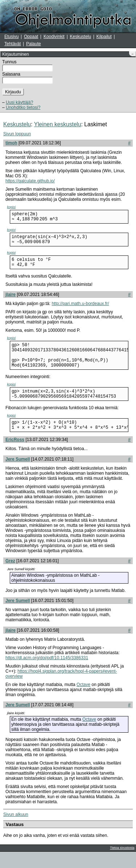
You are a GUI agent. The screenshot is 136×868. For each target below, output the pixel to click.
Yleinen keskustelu (58, 124)
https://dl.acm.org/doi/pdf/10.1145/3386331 (47, 674)
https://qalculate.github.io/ (30, 181)
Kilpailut (104, 37)
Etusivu (11, 37)
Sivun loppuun (17, 134)
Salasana (11, 74)
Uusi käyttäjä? (19, 102)
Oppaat (31, 37)
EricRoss (15, 456)
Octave (83, 701)
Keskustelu (81, 37)
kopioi (12, 207)
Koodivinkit (54, 37)
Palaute (34, 44)
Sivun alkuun (16, 831)
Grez (10, 577)
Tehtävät (13, 44)
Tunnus (9, 62)
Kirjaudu (13, 92)
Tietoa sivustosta (122, 864)
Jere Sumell (18, 475)
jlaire (11, 301)
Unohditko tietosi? (23, 107)
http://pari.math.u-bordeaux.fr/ (80, 310)
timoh (11, 143)
